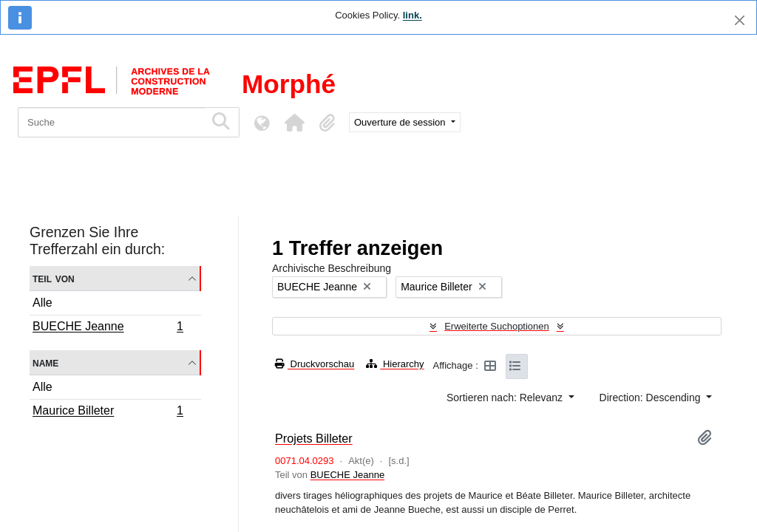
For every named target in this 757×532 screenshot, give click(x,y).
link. (413, 15)
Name (45, 362)
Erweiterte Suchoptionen (497, 326)
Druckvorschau (315, 364)
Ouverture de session (401, 122)
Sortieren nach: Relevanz (506, 398)
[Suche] (111, 122)
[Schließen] (740, 20)
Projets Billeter (314, 438)
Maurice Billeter (108, 412)
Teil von (54, 278)
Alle (43, 303)
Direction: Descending (652, 398)
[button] (294, 123)
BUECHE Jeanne (108, 328)
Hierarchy (395, 364)
